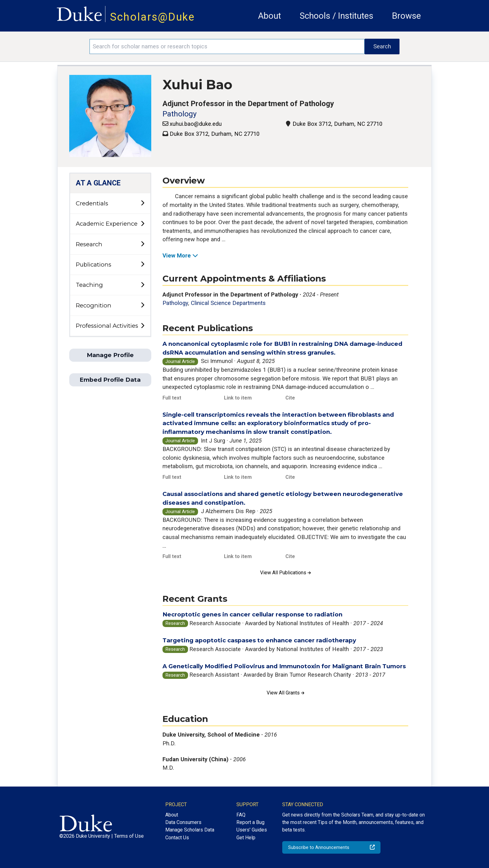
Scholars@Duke (153, 17)
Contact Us (177, 838)
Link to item (238, 398)
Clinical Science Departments (228, 303)
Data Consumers (183, 822)
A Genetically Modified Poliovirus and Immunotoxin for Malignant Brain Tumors (284, 666)
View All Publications (286, 573)
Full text (172, 398)
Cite (290, 398)
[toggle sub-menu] (143, 203)
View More (180, 255)
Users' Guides (252, 830)
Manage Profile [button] (110, 355)
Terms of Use (129, 836)
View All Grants (286, 693)
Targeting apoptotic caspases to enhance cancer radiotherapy (259, 640)
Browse (407, 16)
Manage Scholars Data (190, 830)
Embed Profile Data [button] (110, 380)
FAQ (241, 815)
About (269, 16)
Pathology (179, 114)
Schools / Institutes (336, 16)
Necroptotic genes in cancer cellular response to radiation (252, 614)
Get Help (246, 838)
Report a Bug (250, 822)
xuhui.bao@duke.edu (196, 124)
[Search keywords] (227, 47)
